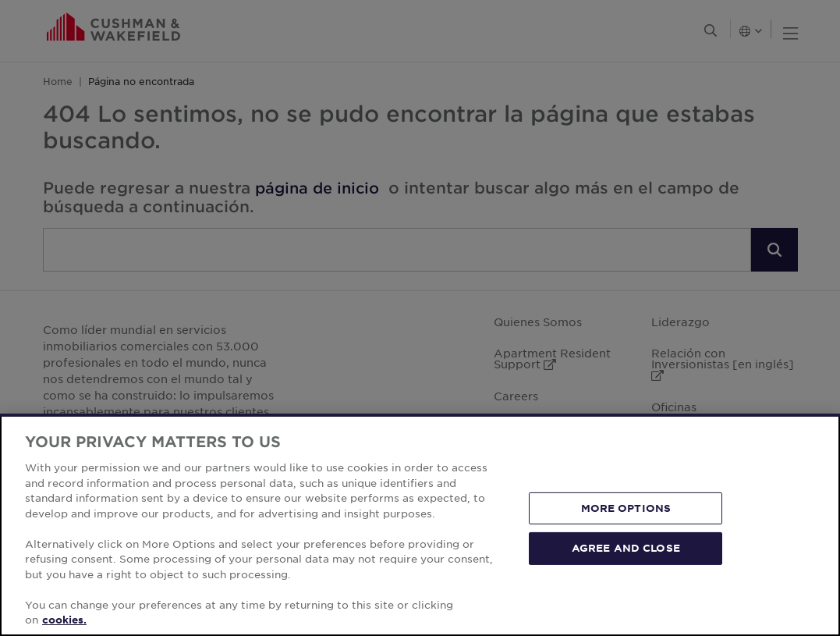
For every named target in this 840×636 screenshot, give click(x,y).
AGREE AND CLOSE (626, 548)
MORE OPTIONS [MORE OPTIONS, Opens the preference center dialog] (626, 508)
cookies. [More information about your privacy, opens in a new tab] (64, 620)
